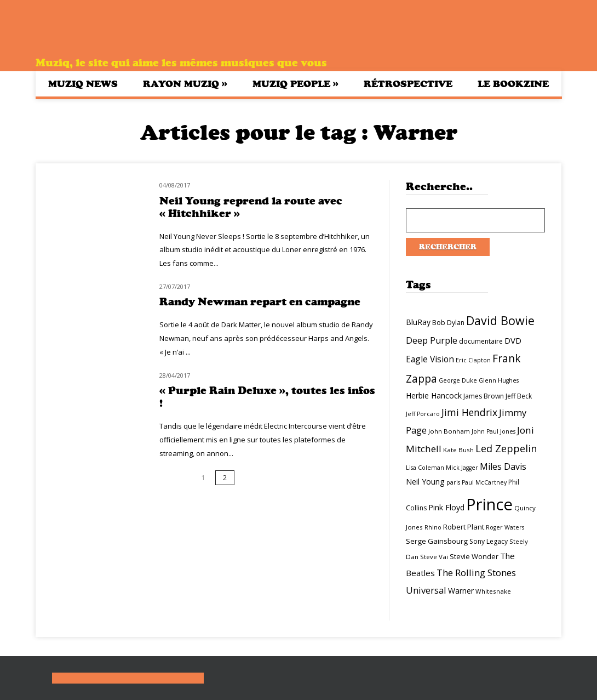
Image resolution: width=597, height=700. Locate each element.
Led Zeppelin (506, 448)
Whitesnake (493, 591)
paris (453, 482)
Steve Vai (434, 557)
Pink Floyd (446, 507)
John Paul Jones (493, 431)
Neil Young (425, 482)
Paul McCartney (484, 482)
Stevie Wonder (474, 556)
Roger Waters (505, 527)
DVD (513, 340)
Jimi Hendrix (469, 412)
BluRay (418, 322)
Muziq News (83, 84)
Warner (461, 591)
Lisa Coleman (425, 468)
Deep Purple (432, 340)
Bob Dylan (448, 323)
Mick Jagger (462, 468)
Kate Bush (458, 450)
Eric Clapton (473, 360)
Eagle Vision (430, 359)
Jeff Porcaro (423, 414)
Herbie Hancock (434, 395)
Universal (426, 590)
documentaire (481, 341)
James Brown (484, 396)
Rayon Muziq (185, 84)
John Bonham (449, 431)
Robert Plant (464, 527)
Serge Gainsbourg (437, 541)
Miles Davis (503, 466)
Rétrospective (408, 84)
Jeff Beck (519, 396)
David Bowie (500, 320)
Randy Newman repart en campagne (260, 302)
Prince (489, 504)
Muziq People (295, 84)
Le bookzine (513, 84)
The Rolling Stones (476, 573)
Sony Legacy (489, 541)
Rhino (433, 527)
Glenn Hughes (499, 380)
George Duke (458, 380)
